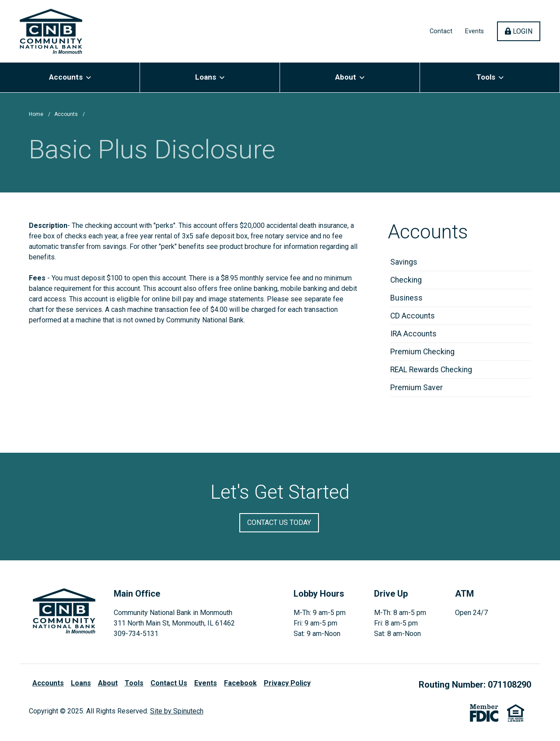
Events (474, 31)
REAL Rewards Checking (431, 370)
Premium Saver (416, 388)
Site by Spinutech (177, 711)
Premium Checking (422, 352)
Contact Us (169, 683)
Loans (210, 77)
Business (406, 298)
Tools (490, 77)
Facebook (240, 683)
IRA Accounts (413, 334)
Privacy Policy (287, 683)
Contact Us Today (279, 523)
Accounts (70, 77)
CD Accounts (413, 316)
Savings (404, 262)
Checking (406, 280)
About (350, 77)
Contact (441, 31)
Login (523, 31)
